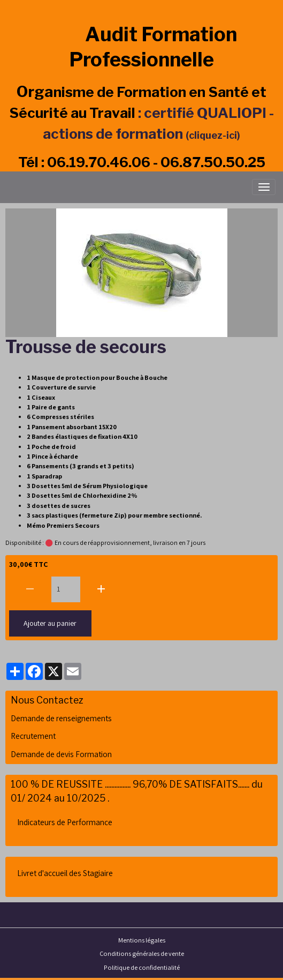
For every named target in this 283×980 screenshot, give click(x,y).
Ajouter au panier (50, 623)
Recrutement (33, 736)
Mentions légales (142, 940)
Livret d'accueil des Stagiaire (65, 873)
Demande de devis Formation (61, 754)
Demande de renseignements (61, 718)
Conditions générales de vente (142, 953)
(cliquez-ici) (213, 135)
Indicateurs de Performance (65, 822)
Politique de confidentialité (142, 967)
